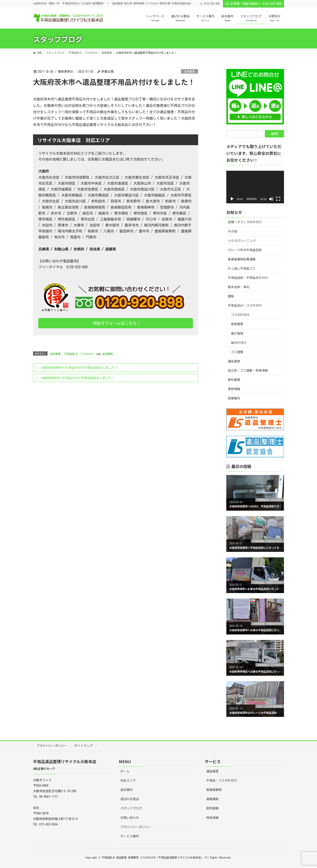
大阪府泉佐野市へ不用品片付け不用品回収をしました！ (79, 368)
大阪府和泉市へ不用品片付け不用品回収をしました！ (78, 378)
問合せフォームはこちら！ (116, 323)
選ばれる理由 (130, 799)
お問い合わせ (130, 818)
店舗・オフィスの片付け (245, 222)
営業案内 (234, 398)
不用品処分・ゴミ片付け (79, 354)
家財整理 (190, 71)
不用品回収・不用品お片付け (248, 278)
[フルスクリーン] (278, 199)
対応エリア (128, 781)
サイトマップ (83, 746)
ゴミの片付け (240, 315)
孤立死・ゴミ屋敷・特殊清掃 (248, 371)
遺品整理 (108, 354)
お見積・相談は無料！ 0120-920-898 (253, 4)
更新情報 (234, 389)
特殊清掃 (212, 818)
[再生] (232, 199)
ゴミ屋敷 (237, 352)
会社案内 (127, 790)
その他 (232, 232)
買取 (231, 296)
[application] (255, 187)
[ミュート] (271, 199)
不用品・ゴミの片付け (222, 781)
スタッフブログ (131, 808)
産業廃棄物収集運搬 (242, 259)
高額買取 (212, 799)
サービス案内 (130, 836)
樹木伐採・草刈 (239, 287)
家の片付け (239, 343)
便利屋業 (234, 380)
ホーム (125, 771)
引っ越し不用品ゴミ (242, 269)
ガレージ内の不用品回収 (245, 250)
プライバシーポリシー (52, 746)
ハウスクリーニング (242, 241)
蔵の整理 (237, 334)
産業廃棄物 (214, 790)
